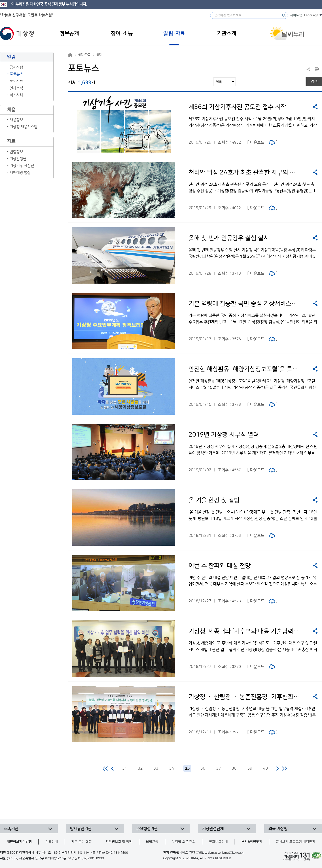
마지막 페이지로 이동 (285, 768)
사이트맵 (296, 15)
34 (172, 768)
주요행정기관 (147, 829)
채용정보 (16, 120)
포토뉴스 (16, 74)
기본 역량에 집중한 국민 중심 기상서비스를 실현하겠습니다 (244, 304)
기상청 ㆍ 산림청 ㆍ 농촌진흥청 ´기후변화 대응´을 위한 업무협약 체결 (244, 697)
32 (140, 768)
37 (218, 768)
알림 (99, 55)
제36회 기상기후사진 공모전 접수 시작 (237, 107)
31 (125, 768)
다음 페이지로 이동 (277, 768)
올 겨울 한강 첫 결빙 (214, 500)
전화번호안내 (218, 842)
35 (187, 769)
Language (311, 15)
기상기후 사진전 (22, 166)
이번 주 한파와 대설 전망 (220, 566)
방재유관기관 (81, 829)
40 (265, 768)
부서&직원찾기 (252, 842)
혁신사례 (16, 95)
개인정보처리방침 (19, 842)
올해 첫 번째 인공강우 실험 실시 (229, 238)
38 (234, 768)
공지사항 (16, 67)
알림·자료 (84, 55)
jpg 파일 (272, 143)
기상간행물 (18, 159)
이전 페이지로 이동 (113, 768)
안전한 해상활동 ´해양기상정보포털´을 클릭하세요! (244, 369)
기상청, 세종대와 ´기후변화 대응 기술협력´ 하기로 (244, 631)
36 (203, 768)
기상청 (17, 34)
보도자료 (16, 81)
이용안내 (52, 842)
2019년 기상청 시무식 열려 (224, 435)
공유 (315, 107)
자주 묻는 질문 (82, 842)
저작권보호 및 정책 (119, 842)
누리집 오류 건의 (184, 842)
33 (156, 768)
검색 (314, 81)
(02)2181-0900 (93, 858)
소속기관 (11, 829)
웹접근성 (152, 842)
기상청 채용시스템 (23, 127)
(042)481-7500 (117, 853)
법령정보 (16, 152)
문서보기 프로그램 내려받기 (296, 842)
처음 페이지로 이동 (105, 768)
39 (250, 768)
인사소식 (16, 88)
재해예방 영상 (20, 173)
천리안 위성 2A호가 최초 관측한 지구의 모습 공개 (244, 173)
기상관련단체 (213, 829)
